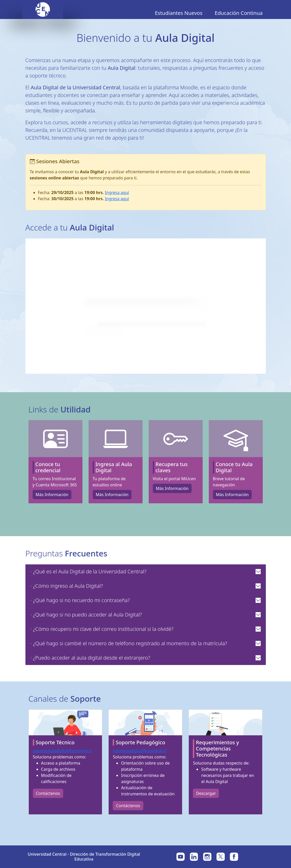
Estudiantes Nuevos (179, 13)
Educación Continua (239, 13)
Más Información (52, 495)
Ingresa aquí (117, 192)
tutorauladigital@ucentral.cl (139, 751)
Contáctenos (48, 793)
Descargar (206, 793)
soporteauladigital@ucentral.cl (62, 751)
